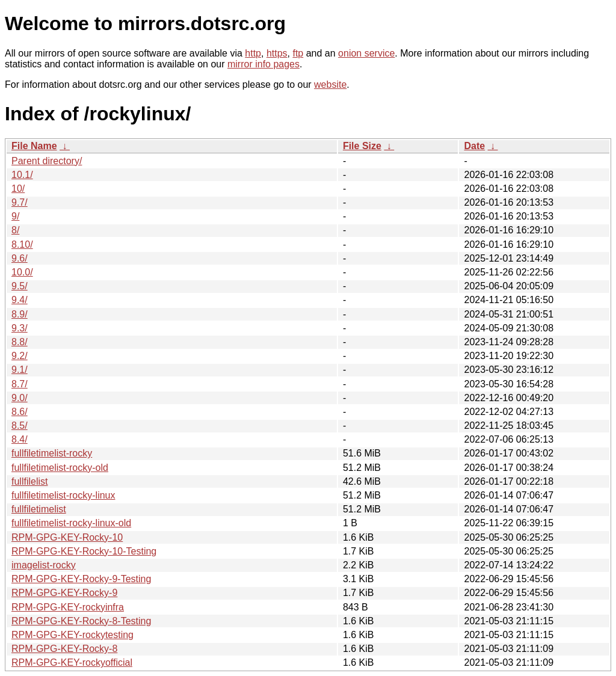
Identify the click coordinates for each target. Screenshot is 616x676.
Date (474, 146)
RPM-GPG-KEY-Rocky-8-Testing (81, 621)
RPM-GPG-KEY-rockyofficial (72, 662)
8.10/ (22, 244)
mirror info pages (263, 64)
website (330, 84)
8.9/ (20, 314)
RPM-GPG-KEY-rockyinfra (68, 607)
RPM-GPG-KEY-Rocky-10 (67, 537)
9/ (15, 216)
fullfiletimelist (39, 509)
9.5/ (20, 286)
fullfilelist (29, 481)
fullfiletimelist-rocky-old (60, 468)
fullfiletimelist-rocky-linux (63, 495)
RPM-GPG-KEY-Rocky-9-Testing (81, 579)
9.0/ (20, 398)
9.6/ (20, 258)
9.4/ (20, 300)
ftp (298, 53)
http (253, 53)
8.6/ (20, 412)
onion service (366, 53)
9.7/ (20, 202)
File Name (34, 146)
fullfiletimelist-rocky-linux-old (71, 523)
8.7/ (20, 384)
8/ (15, 230)
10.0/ (22, 272)
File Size (362, 146)
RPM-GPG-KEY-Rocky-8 (64, 649)
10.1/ (22, 175)
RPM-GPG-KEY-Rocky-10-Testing (84, 551)
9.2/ (20, 356)
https (277, 53)
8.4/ (20, 439)
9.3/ (20, 328)
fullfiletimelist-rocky (52, 453)
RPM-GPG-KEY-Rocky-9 (64, 593)
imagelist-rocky (44, 565)
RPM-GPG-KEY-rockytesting (72, 635)
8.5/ (20, 426)
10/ (18, 189)
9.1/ (20, 370)
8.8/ (20, 342)
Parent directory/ (47, 161)
